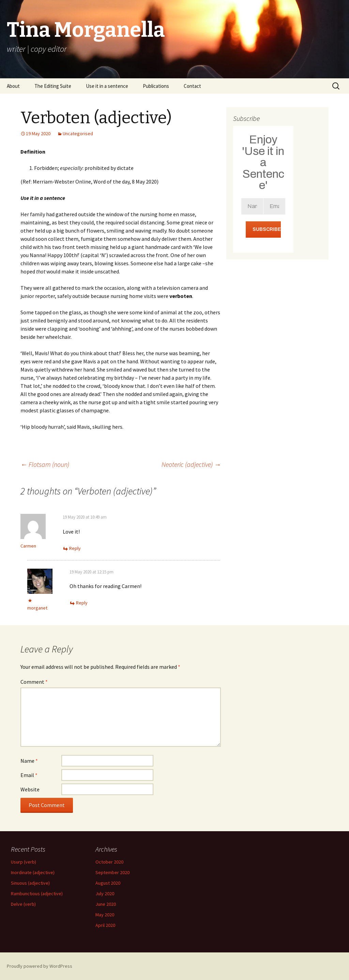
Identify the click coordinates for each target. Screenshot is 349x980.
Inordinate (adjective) (33, 872)
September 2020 (112, 872)
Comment (34, 682)
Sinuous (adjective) (30, 883)
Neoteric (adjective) (191, 464)
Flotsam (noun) (45, 464)
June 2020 (106, 904)
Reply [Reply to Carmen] (75, 548)
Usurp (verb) (24, 862)
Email (29, 775)
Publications (156, 86)
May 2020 (105, 915)
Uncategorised (78, 133)
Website (30, 789)
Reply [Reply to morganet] (82, 603)
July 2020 (105, 894)
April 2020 (105, 925)
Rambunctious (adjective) (37, 894)
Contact (192, 86)
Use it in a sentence (107, 86)
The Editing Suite (53, 86)
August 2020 (108, 883)
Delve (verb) (23, 904)
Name (29, 761)
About (13, 86)
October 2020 (109, 862)
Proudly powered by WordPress (40, 966)
